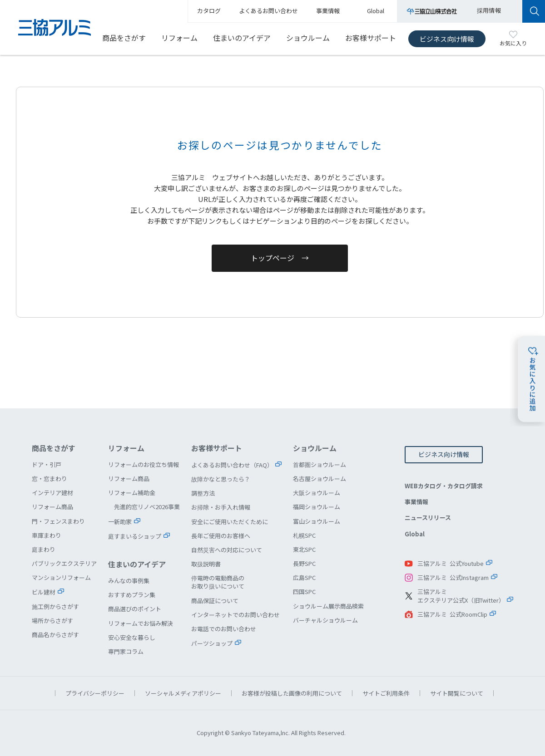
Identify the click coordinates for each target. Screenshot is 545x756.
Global (415, 534)
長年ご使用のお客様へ (221, 536)
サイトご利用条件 (386, 693)
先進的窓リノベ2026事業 (147, 507)
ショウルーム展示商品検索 (328, 606)
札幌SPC (304, 535)
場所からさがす (52, 621)
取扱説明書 (206, 564)
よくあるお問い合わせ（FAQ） (232, 465)
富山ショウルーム (317, 521)
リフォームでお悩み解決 (141, 623)
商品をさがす (124, 38)
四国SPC (304, 592)
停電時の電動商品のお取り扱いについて (218, 582)
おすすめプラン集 (132, 595)
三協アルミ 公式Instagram (453, 577)
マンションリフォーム (61, 577)
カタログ (209, 11)
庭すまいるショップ (135, 536)
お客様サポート (371, 38)
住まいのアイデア (242, 38)
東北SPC (304, 549)
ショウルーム (308, 38)
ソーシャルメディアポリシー (183, 693)
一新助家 (120, 522)
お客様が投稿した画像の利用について (292, 693)
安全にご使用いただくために (230, 522)
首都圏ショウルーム (320, 464)
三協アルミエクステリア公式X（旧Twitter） (461, 596)
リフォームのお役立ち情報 (144, 464)
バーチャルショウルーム (325, 620)
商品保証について (215, 601)
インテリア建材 (52, 493)
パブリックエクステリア (64, 563)
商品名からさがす (55, 635)
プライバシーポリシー (95, 693)
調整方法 (203, 493)
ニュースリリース (428, 518)
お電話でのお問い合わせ (224, 629)
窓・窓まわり (50, 479)
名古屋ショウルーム (320, 479)
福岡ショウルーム (317, 507)
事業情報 (416, 502)
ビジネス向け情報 (447, 39)
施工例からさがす (55, 606)
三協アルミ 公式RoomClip (452, 614)
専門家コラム (126, 651)
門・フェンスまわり (58, 521)
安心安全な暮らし (132, 637)
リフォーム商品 (52, 507)
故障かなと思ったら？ (221, 479)
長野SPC (304, 563)
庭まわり (44, 549)
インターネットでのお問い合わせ (235, 615)
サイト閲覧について (457, 693)
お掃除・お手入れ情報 (221, 507)
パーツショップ (212, 643)
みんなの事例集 (129, 581)
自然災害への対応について (227, 550)
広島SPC (304, 577)
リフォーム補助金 (132, 493)
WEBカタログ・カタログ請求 (444, 486)
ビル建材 (44, 592)
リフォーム (179, 38)
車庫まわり (47, 535)
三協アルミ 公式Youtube (451, 563)
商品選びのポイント (135, 609)
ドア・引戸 (47, 464)
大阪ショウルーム (317, 493)
